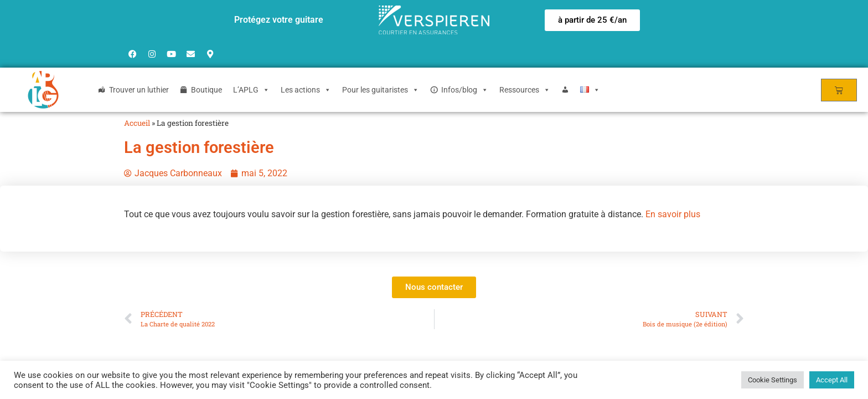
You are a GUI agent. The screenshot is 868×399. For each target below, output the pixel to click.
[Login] (565, 90)
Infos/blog (465, 90)
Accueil (137, 123)
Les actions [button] (306, 90)
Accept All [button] (832, 380)
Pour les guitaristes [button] (381, 90)
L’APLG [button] (251, 90)
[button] (592, 20)
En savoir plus (673, 214)
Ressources (525, 90)
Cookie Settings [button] (773, 380)
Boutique (206, 90)
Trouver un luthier (139, 90)
